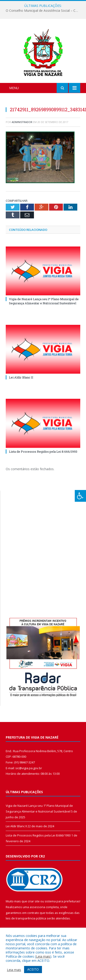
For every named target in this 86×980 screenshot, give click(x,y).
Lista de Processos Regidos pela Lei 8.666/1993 (43, 452)
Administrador (22, 122)
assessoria (37, 907)
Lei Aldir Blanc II (21, 377)
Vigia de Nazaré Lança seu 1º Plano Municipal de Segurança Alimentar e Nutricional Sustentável (44, 301)
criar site (34, 901)
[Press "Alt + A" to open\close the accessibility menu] (80, 496)
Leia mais (43, 956)
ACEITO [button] (33, 969)
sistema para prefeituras (62, 901)
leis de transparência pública (26, 918)
